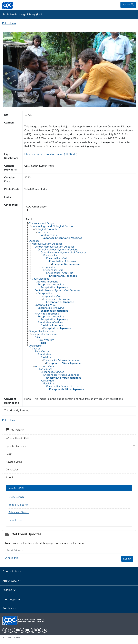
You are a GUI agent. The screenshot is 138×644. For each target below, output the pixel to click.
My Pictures (15, 430)
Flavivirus (46, 357)
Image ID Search (18, 505)
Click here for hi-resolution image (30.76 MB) (51, 154)
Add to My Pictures (18, 410)
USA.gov (18, 637)
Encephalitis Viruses (52, 372)
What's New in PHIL (18, 438)
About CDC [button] (12, 581)
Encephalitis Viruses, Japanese (61, 360)
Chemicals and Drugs (41, 223)
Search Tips (15, 520)
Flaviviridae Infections (50, 322)
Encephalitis (50, 255)
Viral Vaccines (49, 235)
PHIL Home (9, 23)
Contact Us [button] (12, 571)
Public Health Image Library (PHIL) (23, 14)
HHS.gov (7, 637)
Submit (127, 559)
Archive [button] (9, 608)
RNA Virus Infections (47, 314)
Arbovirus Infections (46, 282)
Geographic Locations (42, 331)
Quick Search (16, 497)
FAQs (9, 454)
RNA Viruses (42, 351)
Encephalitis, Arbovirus (63, 261)
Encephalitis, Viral (57, 258)
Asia (37, 337)
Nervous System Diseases (47, 244)
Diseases (34, 241)
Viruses (36, 349)
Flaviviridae (44, 354)
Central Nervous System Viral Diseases (63, 252)
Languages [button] (12, 599)
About (9, 477)
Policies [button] (9, 590)
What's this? (12, 558)
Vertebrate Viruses (46, 366)
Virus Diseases (40, 279)
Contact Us (12, 470)
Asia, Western (46, 340)
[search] (128, 5)
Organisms (35, 346)
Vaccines (43, 232)
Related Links (14, 462)
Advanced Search (19, 512)
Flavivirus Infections (52, 325)
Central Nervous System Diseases (55, 247)
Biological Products (46, 229)
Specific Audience (16, 446)
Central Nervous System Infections (58, 250)
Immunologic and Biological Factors (53, 226)
